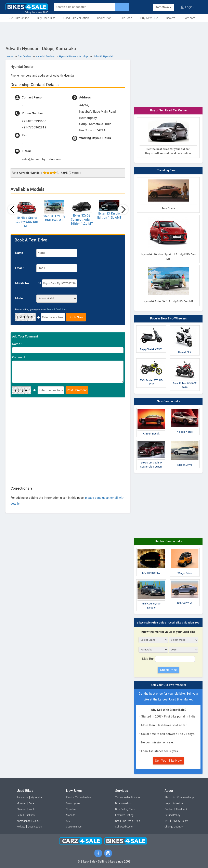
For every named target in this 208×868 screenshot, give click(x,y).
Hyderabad (37, 798)
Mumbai (21, 803)
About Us (170, 798)
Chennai (21, 809)
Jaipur (37, 821)
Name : (20, 253)
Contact (169, 809)
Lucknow (30, 815)
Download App (186, 798)
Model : (20, 298)
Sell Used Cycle (124, 827)
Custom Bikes (74, 827)
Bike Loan (126, 18)
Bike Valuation (123, 803)
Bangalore (22, 798)
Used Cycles (35, 827)
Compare (189, 18)
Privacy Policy (180, 821)
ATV (68, 821)
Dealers (171, 18)
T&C (167, 821)
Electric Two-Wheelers (79, 798)
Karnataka (163, 7)
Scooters (71, 809)
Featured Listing (124, 815)
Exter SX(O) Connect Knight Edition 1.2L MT (82, 220)
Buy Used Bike (46, 18)
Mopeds (71, 815)
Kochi (32, 809)
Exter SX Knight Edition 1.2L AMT (109, 216)
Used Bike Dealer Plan (128, 821)
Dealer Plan (104, 18)
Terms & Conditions (57, 309)
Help (167, 803)
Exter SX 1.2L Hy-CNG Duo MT (54, 218)
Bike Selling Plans (125, 809)
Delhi (19, 815)
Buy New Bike (149, 18)
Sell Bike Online (19, 18)
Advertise (178, 803)
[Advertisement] (104, 33)
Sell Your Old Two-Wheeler (168, 685)
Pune (32, 803)
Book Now (76, 317)
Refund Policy (172, 815)
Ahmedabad (24, 821)
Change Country (174, 827)
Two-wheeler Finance (127, 798)
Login (188, 7)
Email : (20, 268)
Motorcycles (73, 803)
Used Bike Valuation (76, 18)
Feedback (182, 809)
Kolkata (21, 827)
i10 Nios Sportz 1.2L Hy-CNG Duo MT (26, 222)
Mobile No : (23, 283)
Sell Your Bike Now (168, 761)
